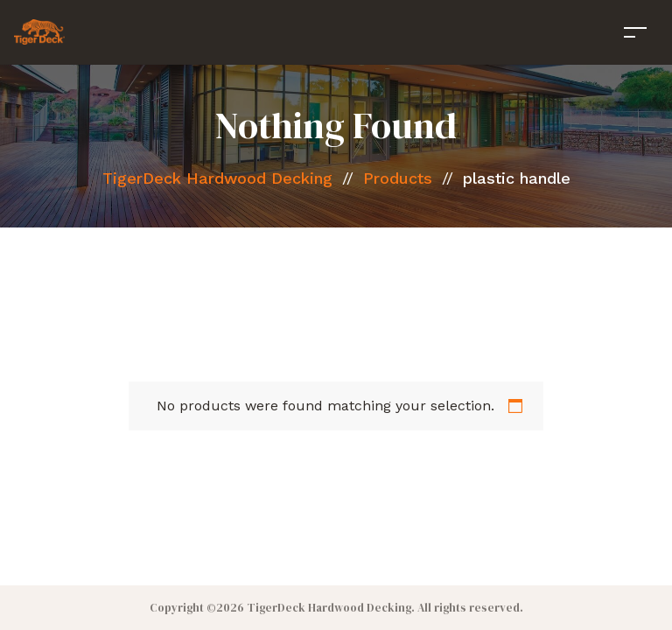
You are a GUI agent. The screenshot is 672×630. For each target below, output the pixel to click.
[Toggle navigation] (635, 32)
